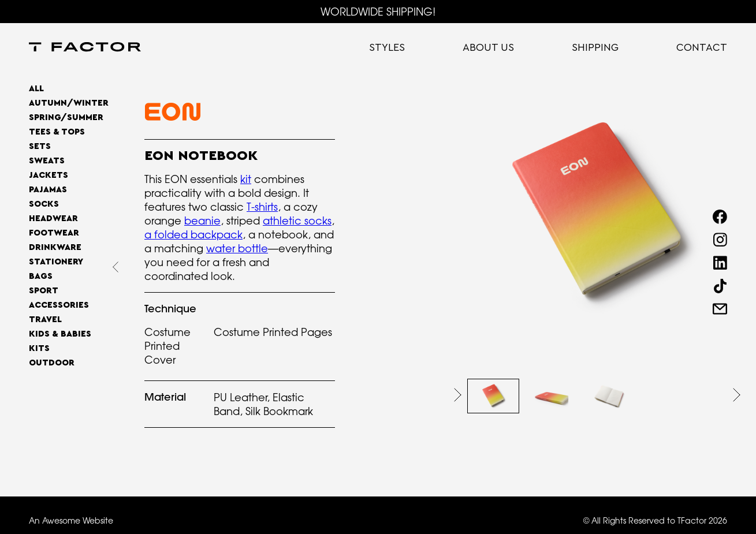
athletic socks (297, 221)
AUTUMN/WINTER (69, 103)
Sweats (47, 161)
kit (246, 179)
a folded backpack (193, 234)
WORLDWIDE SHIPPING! (378, 12)
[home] (85, 48)
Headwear (53, 219)
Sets (40, 146)
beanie (202, 221)
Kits (39, 348)
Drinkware (55, 247)
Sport (44, 291)
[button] (458, 395)
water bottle (237, 248)
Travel (45, 320)
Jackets (49, 175)
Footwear (54, 233)
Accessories (59, 305)
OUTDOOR (52, 363)
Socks (44, 204)
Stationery (56, 262)
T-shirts (262, 207)
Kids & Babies (60, 334)
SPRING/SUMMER (66, 117)
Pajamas (48, 190)
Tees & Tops (57, 132)
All (36, 89)
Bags (41, 276)
